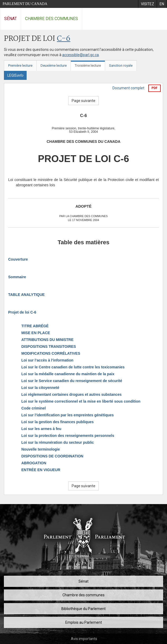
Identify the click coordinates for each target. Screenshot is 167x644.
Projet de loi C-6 (22, 312)
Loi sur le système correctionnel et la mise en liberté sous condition (81, 401)
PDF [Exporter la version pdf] (154, 88)
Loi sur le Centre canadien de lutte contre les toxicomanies (73, 367)
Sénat (11, 19)
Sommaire (17, 277)
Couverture (18, 259)
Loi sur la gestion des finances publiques (58, 422)
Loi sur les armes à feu (41, 429)
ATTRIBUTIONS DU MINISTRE (47, 340)
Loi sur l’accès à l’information (47, 360)
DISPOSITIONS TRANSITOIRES (49, 347)
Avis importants (84, 639)
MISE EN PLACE (36, 333)
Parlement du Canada (25, 4)
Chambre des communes (51, 19)
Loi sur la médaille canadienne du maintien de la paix (68, 374)
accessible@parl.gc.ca (80, 55)
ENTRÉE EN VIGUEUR (41, 470)
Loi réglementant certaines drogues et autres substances (71, 394)
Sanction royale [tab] (121, 65)
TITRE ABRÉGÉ (35, 326)
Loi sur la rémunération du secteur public (58, 442)
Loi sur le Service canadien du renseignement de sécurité (72, 381)
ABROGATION (34, 463)
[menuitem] (147, 4)
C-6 (64, 39)
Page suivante (84, 101)
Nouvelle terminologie (41, 449)
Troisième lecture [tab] (88, 65)
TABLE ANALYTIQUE (26, 295)
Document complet (128, 88)
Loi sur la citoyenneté (40, 388)
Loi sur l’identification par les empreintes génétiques (68, 415)
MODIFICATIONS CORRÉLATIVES (51, 353)
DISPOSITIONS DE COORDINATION (52, 456)
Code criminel (34, 408)
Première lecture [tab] (20, 65)
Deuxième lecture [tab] (54, 65)
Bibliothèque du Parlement (84, 609)
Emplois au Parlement (84, 622)
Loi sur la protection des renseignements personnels (68, 436)
